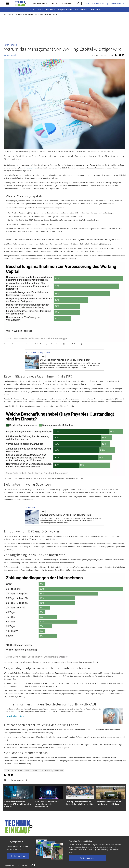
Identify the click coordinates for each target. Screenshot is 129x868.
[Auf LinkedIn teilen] (123, 55)
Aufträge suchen (66, 3)
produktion (58, 771)
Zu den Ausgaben (88, 858)
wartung (37, 771)
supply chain (47, 771)
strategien (9, 771)
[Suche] (78, 4)
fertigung (19, 771)
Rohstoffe (50, 10)
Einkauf (40, 10)
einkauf (28, 771)
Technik (32, 10)
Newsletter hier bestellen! (15, 716)
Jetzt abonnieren (18, 856)
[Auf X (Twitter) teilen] (120, 55)
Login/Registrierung (117, 3)
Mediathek (94, 10)
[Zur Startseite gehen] (20, 4)
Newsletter (100, 4)
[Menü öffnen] (8, 4)
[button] (121, 797)
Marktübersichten (81, 10)
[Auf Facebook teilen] (117, 55)
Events (53, 3)
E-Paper (86, 4)
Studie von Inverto (31, 168)
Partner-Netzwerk (39, 3)
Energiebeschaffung (65, 10)
